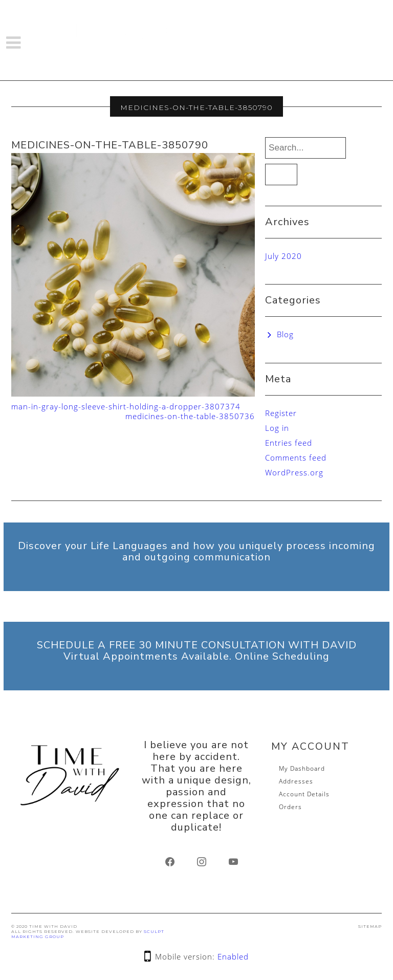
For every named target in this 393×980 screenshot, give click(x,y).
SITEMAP (370, 926)
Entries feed (289, 443)
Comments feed (296, 458)
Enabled (233, 956)
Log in (277, 428)
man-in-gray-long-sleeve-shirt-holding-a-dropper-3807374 (126, 406)
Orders (290, 807)
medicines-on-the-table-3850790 (110, 145)
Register (281, 413)
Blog (285, 334)
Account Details (304, 794)
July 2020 (283, 256)
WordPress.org (294, 472)
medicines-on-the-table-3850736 (190, 416)
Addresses (296, 781)
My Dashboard (302, 768)
